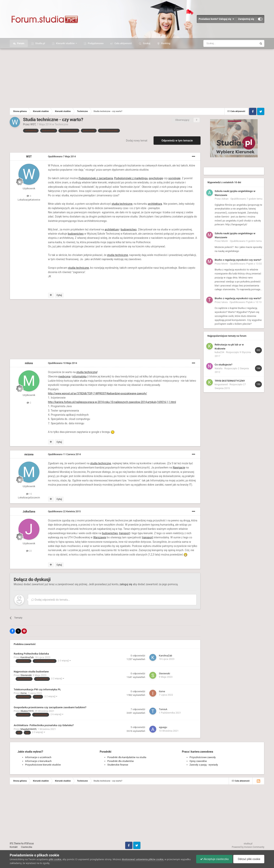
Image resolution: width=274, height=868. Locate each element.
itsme (24, 693)
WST (33, 124)
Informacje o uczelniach (38, 757)
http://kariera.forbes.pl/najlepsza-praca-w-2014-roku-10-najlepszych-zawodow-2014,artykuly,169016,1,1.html (112, 402)
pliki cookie (55, 859)
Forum (20, 43)
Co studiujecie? (223, 364)
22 (29, 551)
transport (124, 533)
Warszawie (100, 537)
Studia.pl (40, 43)
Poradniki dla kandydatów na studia (127, 757)
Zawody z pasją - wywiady (204, 765)
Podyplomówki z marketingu (131, 178)
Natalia (219, 368)
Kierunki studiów (65, 43)
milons (29, 363)
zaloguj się (126, 584)
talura (225, 302)
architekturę (112, 229)
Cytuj (59, 295)
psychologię (156, 178)
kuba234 (219, 352)
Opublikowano (62, 157)
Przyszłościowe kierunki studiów (43, 765)
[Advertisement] (137, 77)
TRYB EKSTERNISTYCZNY (230, 381)
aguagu (163, 727)
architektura (155, 204)
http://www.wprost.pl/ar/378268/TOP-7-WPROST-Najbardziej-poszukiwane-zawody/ (98, 393)
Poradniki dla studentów (121, 761)
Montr (225, 241)
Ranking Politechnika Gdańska (31, 654)
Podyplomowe (95, 43)
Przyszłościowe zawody (203, 757)
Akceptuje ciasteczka (214, 859)
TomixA (163, 709)
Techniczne (61, 124)
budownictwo (129, 229)
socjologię (174, 178)
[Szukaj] (222, 43)
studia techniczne (122, 204)
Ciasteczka (27, 847)
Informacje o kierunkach (38, 761)
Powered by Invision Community (248, 847)
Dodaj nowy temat (137, 141)
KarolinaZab (27, 657)
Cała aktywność (123, 43)
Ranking (165, 43)
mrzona (29, 454)
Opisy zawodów (198, 761)
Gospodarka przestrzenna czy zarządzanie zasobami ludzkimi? (50, 707)
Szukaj (146, 43)
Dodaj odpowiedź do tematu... (51, 600)
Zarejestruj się (246, 19)
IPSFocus (29, 843)
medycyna (64, 376)
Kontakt (14, 847)
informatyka (79, 376)
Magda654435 (29, 729)
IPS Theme (15, 843)
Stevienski (26, 675)
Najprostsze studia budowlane (31, 671)
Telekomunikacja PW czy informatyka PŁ (37, 689)
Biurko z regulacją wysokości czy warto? (238, 260)
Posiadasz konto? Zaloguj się (216, 19)
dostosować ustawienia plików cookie (143, 859)
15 (29, 494)
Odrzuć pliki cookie (249, 859)
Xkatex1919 (27, 711)
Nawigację (179, 468)
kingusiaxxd (221, 384)
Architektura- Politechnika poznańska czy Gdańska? (44, 725)
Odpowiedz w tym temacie (177, 141)
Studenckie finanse (118, 765)
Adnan (225, 199)
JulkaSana (29, 512)
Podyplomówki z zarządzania (96, 178)
